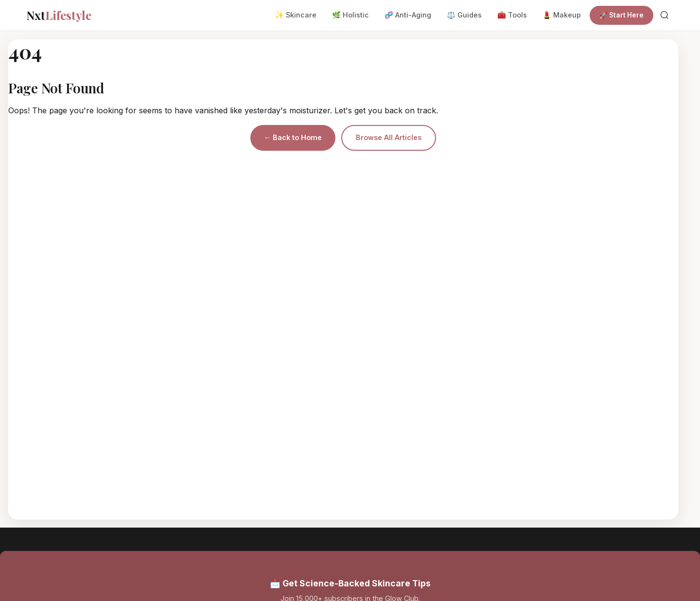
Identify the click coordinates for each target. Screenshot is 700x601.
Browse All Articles (389, 137)
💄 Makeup (562, 15)
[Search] (665, 15)
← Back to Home (293, 137)
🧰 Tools (512, 15)
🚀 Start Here (621, 15)
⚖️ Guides (464, 15)
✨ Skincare (296, 15)
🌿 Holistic (350, 15)
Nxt (59, 15)
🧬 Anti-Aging (408, 15)
